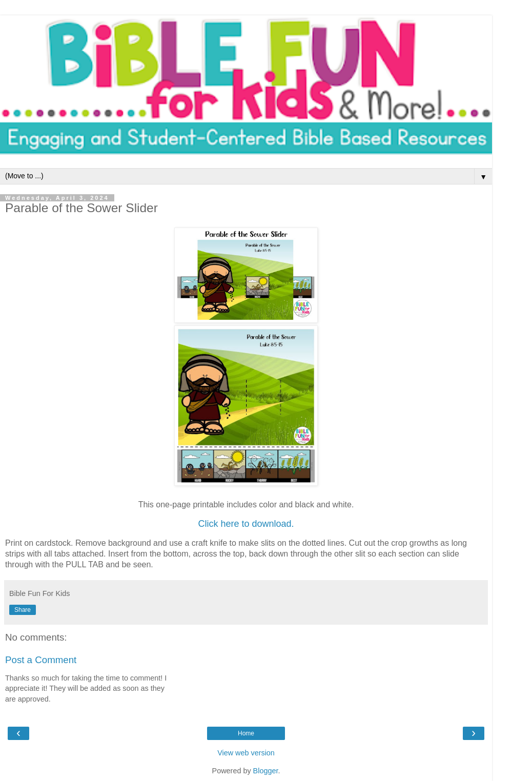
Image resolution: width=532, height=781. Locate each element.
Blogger (266, 771)
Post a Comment (41, 660)
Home (246, 733)
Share (23, 610)
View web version (246, 753)
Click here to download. (246, 524)
